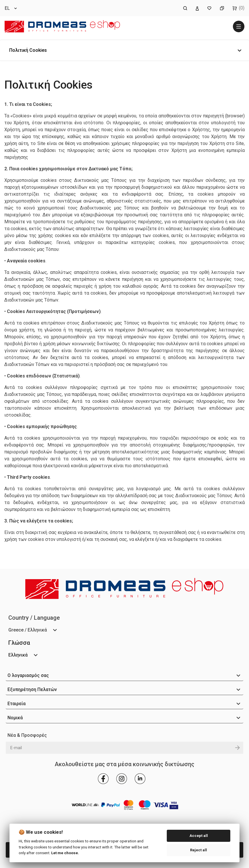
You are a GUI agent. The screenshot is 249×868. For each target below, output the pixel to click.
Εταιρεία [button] (17, 704)
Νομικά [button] (15, 718)
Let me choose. (65, 853)
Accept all (199, 836)
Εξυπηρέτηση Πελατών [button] (32, 689)
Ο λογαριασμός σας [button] (28, 675)
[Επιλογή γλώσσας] (11, 8)
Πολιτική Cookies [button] (28, 50)
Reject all (199, 850)
